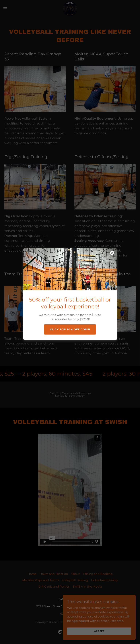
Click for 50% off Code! (70, 329)
